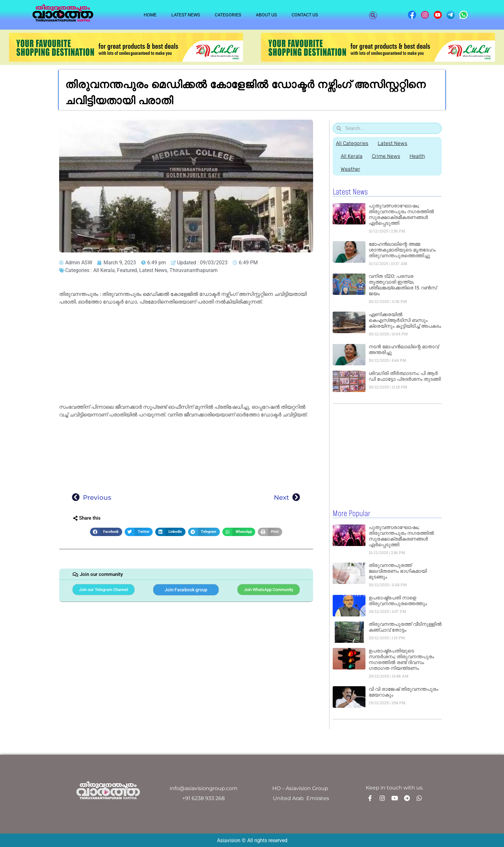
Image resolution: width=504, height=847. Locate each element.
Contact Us (305, 15)
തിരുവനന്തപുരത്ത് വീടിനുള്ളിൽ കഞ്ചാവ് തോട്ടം (405, 627)
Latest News (186, 15)
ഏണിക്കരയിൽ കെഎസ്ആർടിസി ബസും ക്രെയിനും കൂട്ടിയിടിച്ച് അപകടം (405, 320)
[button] (373, 15)
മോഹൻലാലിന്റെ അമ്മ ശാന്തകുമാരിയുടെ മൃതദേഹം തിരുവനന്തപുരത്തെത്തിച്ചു (402, 250)
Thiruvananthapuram (194, 270)
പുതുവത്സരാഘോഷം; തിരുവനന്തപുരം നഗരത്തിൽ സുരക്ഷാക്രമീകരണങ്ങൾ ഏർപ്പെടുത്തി (401, 214)
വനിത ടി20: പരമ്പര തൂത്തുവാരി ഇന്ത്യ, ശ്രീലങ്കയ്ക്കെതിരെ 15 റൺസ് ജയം (403, 285)
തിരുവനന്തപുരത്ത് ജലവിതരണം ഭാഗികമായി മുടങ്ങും (398, 571)
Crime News (386, 156)
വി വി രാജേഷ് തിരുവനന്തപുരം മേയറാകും (403, 692)
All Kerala (104, 270)
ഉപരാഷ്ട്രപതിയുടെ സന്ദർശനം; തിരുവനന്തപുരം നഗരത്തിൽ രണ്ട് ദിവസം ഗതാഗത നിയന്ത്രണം (401, 659)
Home (150, 15)
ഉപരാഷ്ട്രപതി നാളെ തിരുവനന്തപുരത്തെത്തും (398, 600)
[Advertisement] (186, 356)
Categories (228, 15)
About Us (266, 15)
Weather (351, 169)
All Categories (352, 143)
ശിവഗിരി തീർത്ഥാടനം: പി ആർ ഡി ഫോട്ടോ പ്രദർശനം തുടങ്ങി (405, 376)
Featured (127, 270)
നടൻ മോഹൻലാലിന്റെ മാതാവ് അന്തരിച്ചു (404, 349)
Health (418, 156)
